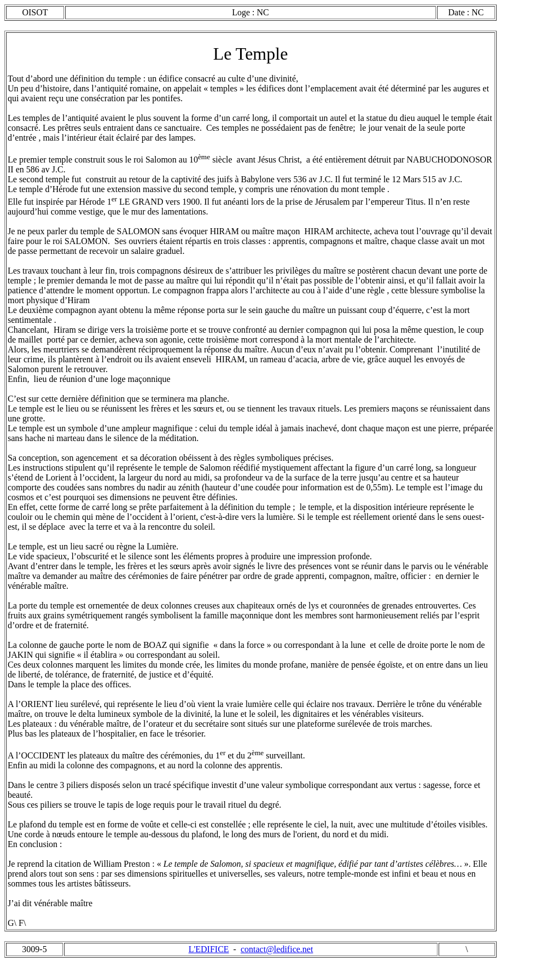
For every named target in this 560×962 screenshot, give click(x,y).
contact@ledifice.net (277, 949)
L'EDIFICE (209, 949)
